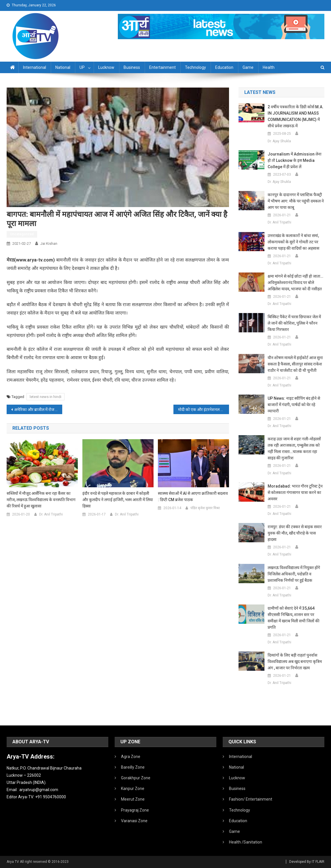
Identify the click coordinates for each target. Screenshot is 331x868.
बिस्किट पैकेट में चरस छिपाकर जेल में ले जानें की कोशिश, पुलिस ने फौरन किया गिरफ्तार (294, 323)
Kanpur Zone (133, 789)
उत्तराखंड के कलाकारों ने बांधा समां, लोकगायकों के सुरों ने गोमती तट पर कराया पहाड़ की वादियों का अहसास (293, 242)
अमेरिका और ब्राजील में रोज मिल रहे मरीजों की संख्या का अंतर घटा (38, 410)
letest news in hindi (46, 397)
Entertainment (162, 67)
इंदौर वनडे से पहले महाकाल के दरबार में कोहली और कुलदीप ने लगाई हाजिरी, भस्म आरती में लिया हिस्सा (118, 500)
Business (132, 67)
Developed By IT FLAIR (307, 862)
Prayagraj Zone (135, 810)
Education (224, 67)
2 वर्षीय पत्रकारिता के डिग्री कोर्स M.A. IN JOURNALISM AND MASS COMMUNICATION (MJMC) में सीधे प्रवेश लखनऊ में (296, 116)
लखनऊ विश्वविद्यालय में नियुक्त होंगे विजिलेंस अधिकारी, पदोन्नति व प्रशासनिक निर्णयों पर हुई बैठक (294, 574)
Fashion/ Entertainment (251, 799)
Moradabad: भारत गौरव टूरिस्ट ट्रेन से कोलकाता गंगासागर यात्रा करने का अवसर (295, 492)
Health (269, 67)
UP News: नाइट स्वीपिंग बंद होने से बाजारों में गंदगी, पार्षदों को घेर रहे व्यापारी (294, 405)
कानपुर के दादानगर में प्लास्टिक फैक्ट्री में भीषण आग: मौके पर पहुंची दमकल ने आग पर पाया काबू (296, 201)
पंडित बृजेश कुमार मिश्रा (205, 508)
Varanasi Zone (134, 821)
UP (82, 67)
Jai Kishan (49, 243)
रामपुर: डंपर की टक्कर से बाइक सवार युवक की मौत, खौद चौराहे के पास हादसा (295, 533)
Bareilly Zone (133, 767)
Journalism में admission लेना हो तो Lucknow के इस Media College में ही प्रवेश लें (295, 160)
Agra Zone (131, 757)
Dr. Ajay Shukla (279, 141)
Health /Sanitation (246, 842)
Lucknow (106, 67)
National (63, 67)
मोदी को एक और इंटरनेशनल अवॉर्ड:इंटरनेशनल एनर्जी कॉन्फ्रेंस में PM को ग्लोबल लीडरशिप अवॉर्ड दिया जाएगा (204, 410)
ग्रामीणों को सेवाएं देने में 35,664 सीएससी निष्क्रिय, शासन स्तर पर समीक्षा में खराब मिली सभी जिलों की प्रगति (294, 618)
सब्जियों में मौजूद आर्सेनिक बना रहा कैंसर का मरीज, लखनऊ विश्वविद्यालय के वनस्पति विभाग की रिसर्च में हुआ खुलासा (41, 500)
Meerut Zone (133, 799)
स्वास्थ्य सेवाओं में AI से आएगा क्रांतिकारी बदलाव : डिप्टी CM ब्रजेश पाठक (193, 496)
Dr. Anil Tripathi (51, 514)
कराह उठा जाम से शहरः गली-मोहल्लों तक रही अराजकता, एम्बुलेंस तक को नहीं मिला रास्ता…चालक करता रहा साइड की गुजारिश (294, 448)
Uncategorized (22, 234)
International (35, 67)
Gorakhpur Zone (136, 778)
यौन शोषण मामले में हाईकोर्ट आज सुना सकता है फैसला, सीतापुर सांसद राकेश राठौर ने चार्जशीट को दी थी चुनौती (295, 364)
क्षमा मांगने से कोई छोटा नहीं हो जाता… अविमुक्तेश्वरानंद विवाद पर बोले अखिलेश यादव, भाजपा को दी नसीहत (295, 283)
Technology (195, 67)
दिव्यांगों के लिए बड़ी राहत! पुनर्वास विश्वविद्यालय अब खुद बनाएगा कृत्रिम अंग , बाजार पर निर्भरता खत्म (295, 662)
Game (248, 67)
